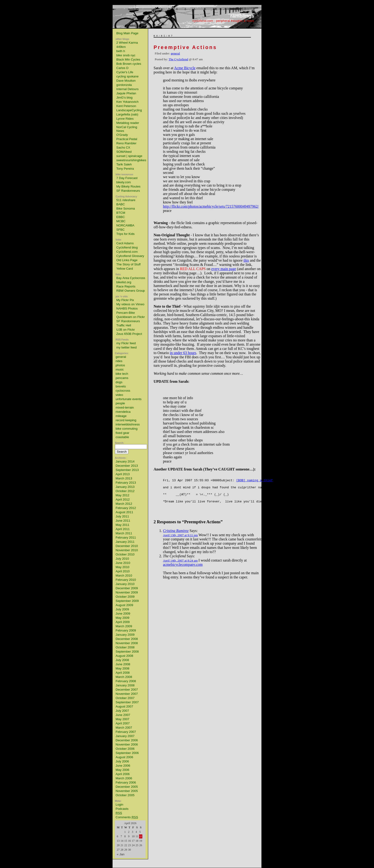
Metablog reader (128, 123)
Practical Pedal (127, 139)
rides (119, 361)
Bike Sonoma (126, 208)
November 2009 (127, 592)
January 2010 (125, 584)
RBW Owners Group (130, 291)
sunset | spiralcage (129, 156)
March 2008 (124, 677)
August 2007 (124, 706)
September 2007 (127, 702)
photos (120, 365)
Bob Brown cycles (129, 64)
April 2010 (123, 571)
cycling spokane (127, 76)
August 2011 (124, 512)
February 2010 (126, 580)
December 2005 (127, 787)
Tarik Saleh (124, 164)
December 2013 (127, 466)
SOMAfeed (124, 152)
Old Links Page (127, 260)
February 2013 (126, 483)
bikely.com (124, 182)
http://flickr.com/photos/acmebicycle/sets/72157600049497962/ (211, 206)
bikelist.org (124, 282)
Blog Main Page (127, 33)
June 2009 (123, 614)
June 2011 (123, 521)
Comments (127, 817)
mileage (121, 416)
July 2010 (122, 559)
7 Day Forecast (127, 178)
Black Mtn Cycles (128, 59)
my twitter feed (127, 347)
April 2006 (123, 774)
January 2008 (125, 685)
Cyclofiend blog (127, 247)
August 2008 (124, 656)
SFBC (121, 230)
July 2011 (122, 516)
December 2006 (127, 740)
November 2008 (127, 643)
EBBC (121, 217)
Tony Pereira (125, 169)
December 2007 (127, 690)
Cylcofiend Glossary (130, 256)
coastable (122, 437)
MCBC (121, 221)
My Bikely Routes (128, 186)
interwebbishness (128, 424)
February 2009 (126, 630)
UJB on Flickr (126, 330)
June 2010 (123, 563)
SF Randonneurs (128, 191)
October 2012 (125, 491)
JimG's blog (124, 98)
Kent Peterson (126, 106)
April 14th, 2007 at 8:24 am (180, 565)
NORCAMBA (125, 225)
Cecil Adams (125, 243)
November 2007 (127, 694)
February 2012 (126, 508)
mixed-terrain (125, 407)
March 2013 (124, 478)
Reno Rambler (126, 143)
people (120, 403)
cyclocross (123, 391)
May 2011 (123, 525)
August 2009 (124, 605)
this (246, 260)
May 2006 (123, 770)
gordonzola (124, 85)
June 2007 (123, 715)
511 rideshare (126, 200)
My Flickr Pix (125, 300)
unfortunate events (128, 399)
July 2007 (122, 711)
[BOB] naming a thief (254, 481)
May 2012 (123, 495)
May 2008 (123, 668)
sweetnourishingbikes (131, 160)
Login (119, 805)
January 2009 (125, 635)
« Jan (121, 854)
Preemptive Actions (185, 47)
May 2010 (123, 567)
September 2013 (127, 470)
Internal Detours (127, 89)
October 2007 (125, 698)
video (119, 395)
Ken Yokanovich (127, 102)
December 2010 (127, 546)
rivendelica (123, 412)
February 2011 (126, 537)
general (121, 357)
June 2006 (123, 766)
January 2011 (125, 542)
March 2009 (124, 626)
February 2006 (126, 782)
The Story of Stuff (128, 264)
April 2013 (123, 474)
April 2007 (123, 723)
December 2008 (127, 639)
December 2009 (127, 588)
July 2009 (122, 609)
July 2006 (122, 761)
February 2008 (126, 681)
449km (121, 47)
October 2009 (125, 597)
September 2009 (127, 601)
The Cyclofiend (178, 59)
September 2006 (127, 753)
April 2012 (123, 499)
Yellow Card (125, 269)
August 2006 (124, 757)
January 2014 (125, 461)
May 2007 (123, 719)
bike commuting (127, 429)
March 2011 (124, 533)
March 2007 (124, 728)
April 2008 (123, 673)
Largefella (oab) (127, 114)
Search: (119, 443)
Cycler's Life (125, 72)
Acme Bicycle (185, 68)
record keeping (126, 420)
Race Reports (126, 286)
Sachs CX (123, 147)
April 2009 (123, 622)
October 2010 (125, 554)
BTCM (121, 213)
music (120, 369)
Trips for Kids (125, 234)
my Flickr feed (126, 343)
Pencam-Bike (126, 313)
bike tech (122, 374)
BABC (121, 204)
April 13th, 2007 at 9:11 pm (180, 540)
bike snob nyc (126, 55)
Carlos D (122, 68)
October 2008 (125, 647)
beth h (121, 51)
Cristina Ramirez (176, 536)
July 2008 (122, 660)
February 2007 (126, 732)
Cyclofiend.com (127, 252)
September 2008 (127, 652)
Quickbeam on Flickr (130, 317)
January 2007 (125, 736)
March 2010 (124, 575)
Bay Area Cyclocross (131, 278)
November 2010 (127, 550)
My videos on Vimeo (130, 304)
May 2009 (123, 618)
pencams (122, 378)
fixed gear (123, 433)
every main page (224, 269)
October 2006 (125, 749)
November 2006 (127, 744)
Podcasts (122, 809)
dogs (119, 382)
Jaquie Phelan (126, 93)
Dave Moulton (126, 81)
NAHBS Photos (127, 308)
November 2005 (127, 791)
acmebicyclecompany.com (183, 569)
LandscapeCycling (129, 110)
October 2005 (125, 795)
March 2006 (124, 778)
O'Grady (122, 135)
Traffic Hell (124, 325)
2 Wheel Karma (127, 43)
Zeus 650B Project (129, 334)
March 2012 (124, 504)
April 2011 (123, 529)
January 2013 (125, 487)
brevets (121, 386)
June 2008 (123, 664)
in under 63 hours (183, 353)
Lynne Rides (125, 119)
